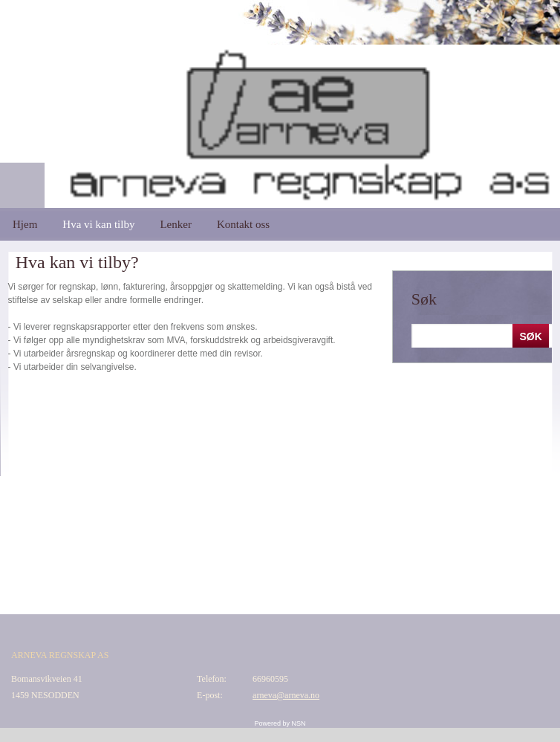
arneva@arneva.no (286, 695)
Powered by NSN (280, 723)
